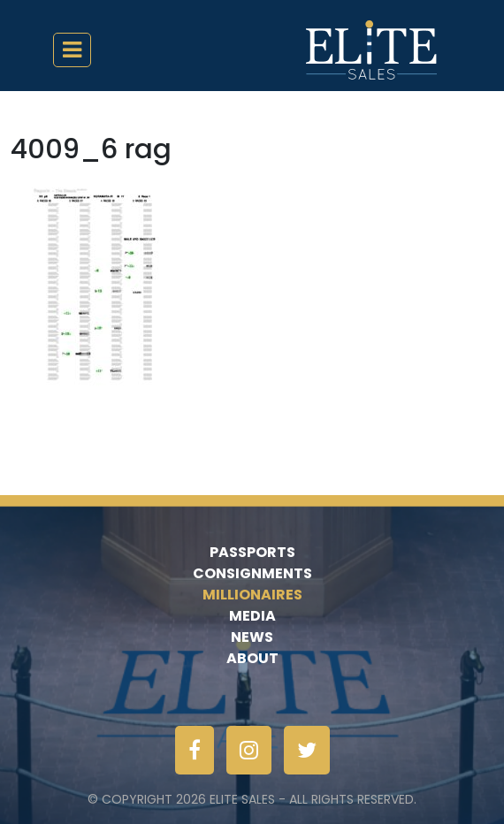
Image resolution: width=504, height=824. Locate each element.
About (252, 658)
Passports (252, 552)
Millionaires (252, 595)
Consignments (252, 573)
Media (252, 616)
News (252, 637)
